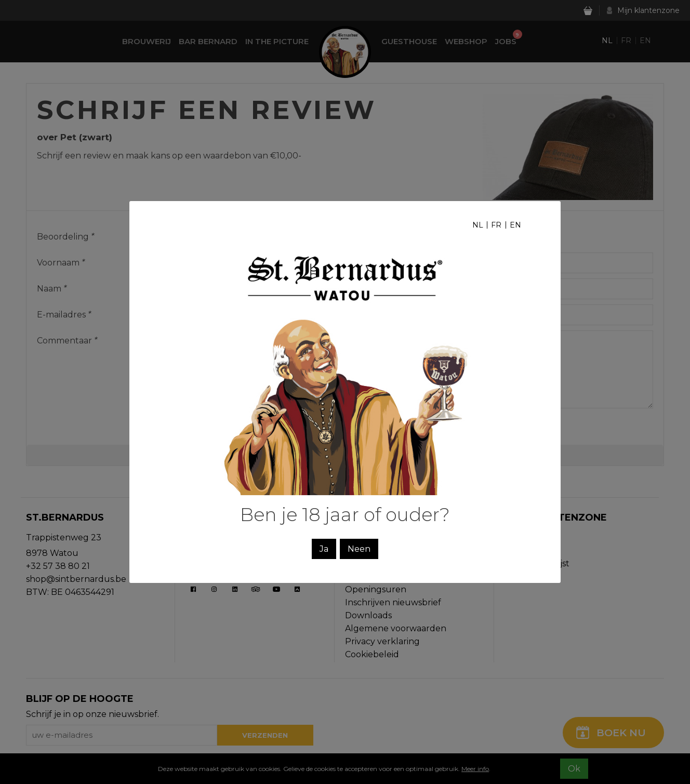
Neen (359, 549)
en (515, 225)
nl (478, 225)
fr (496, 225)
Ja (324, 549)
